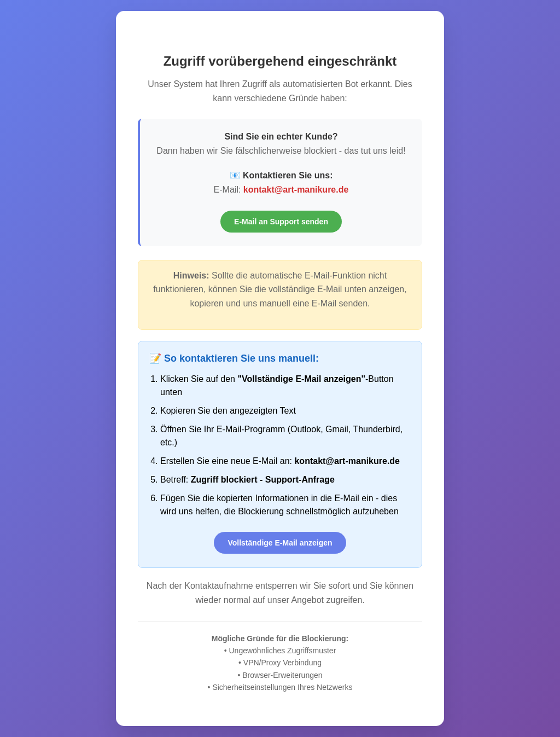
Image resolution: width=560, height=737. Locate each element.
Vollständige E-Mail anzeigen (280, 543)
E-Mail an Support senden (281, 222)
